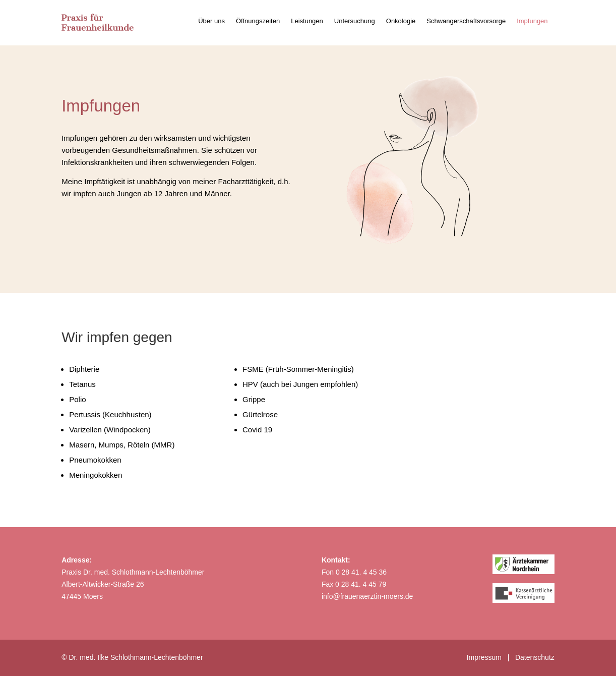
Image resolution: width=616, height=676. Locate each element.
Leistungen (307, 21)
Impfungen (532, 21)
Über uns (211, 21)
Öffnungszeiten (258, 21)
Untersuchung (355, 21)
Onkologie (401, 21)
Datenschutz (535, 657)
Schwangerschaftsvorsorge (466, 21)
